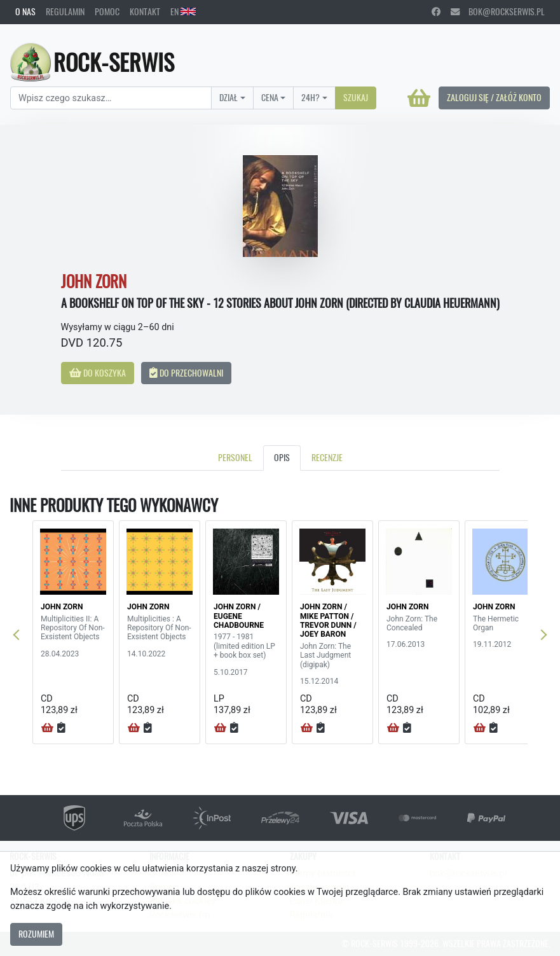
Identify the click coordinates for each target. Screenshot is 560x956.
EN (183, 11)
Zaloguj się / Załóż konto (494, 97)
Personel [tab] (235, 457)
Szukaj (356, 97)
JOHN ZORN (62, 607)
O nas (25, 11)
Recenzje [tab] (327, 457)
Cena (270, 97)
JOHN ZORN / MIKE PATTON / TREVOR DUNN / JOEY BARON (328, 620)
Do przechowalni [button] (186, 373)
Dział (229, 97)
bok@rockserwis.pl (498, 11)
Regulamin (65, 11)
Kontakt (145, 11)
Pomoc (107, 11)
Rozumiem (36, 934)
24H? (311, 97)
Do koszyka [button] (98, 373)
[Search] (111, 98)
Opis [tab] (282, 457)
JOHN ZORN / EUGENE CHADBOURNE (239, 616)
